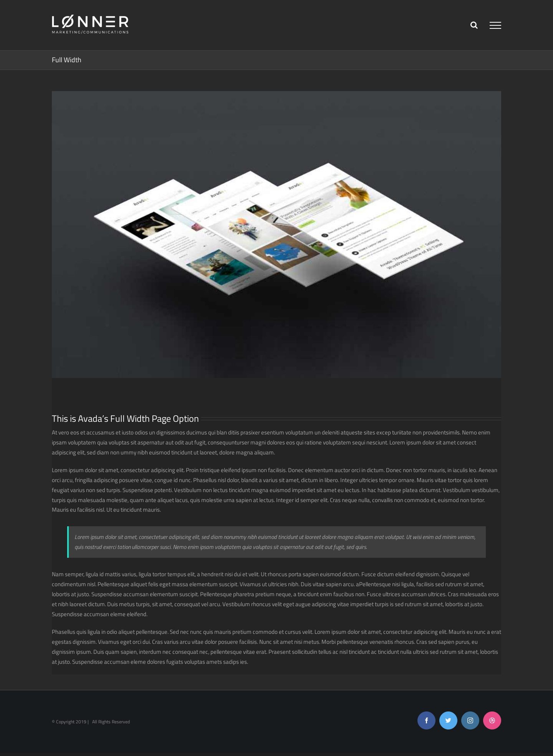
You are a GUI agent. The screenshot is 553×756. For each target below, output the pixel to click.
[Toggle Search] (474, 25)
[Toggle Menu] (495, 25)
